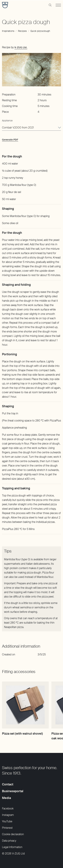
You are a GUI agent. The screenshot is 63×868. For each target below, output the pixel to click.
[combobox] (32, 128)
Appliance (7, 121)
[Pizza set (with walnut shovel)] (25, 705)
